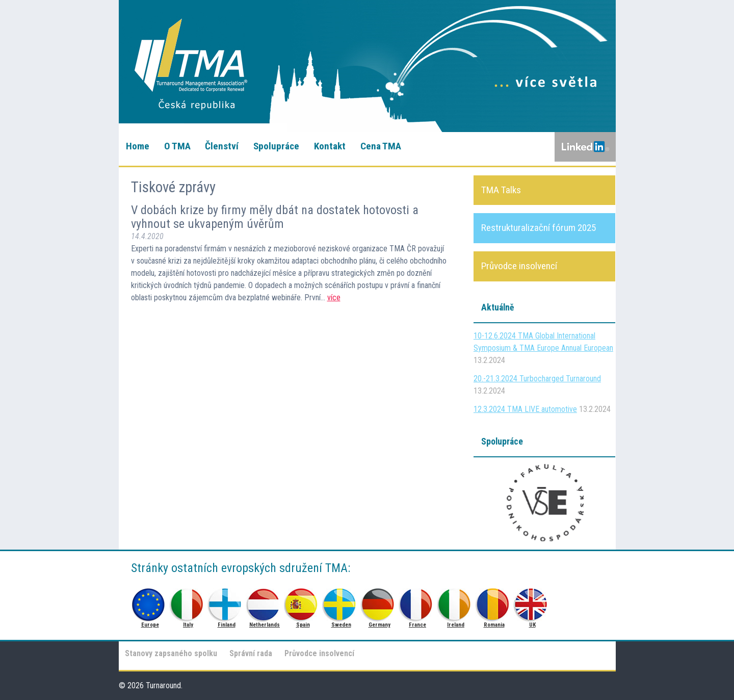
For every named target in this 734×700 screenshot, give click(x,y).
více (334, 297)
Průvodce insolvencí (319, 653)
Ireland (456, 602)
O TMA (177, 146)
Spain (303, 602)
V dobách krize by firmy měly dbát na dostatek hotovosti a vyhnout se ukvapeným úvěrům (275, 217)
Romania (494, 602)
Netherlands (265, 602)
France (418, 602)
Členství (222, 146)
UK (532, 602)
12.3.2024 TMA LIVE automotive (525, 409)
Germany (379, 602)
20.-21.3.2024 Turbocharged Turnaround (537, 379)
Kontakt (330, 146)
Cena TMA (381, 146)
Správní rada (251, 653)
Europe (150, 602)
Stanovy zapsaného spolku (171, 653)
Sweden (341, 602)
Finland (227, 602)
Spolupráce (276, 146)
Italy (188, 602)
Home (138, 146)
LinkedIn (585, 147)
